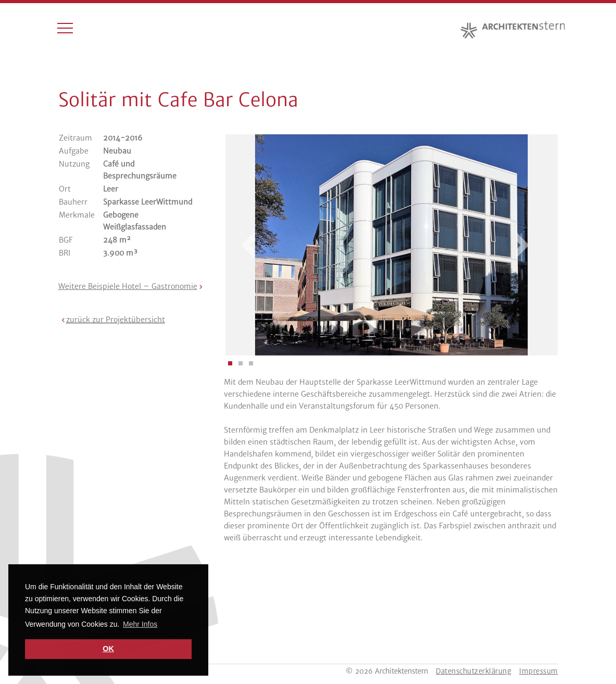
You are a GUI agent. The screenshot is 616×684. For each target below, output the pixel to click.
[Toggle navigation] (65, 30)
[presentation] (254, 245)
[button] (112, 320)
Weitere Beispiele (128, 286)
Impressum (539, 671)
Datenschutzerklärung (474, 671)
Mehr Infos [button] (140, 624)
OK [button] (108, 649)
